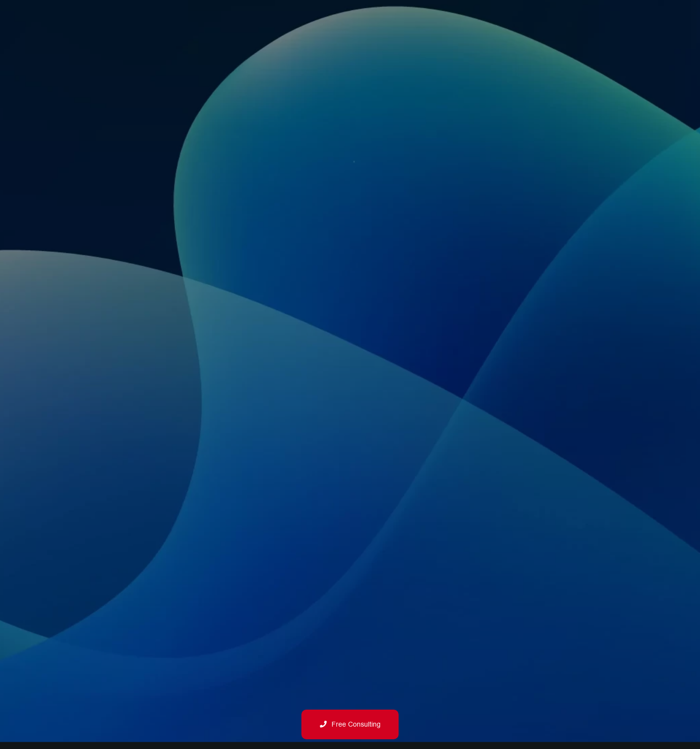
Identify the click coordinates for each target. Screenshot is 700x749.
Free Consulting (350, 724)
